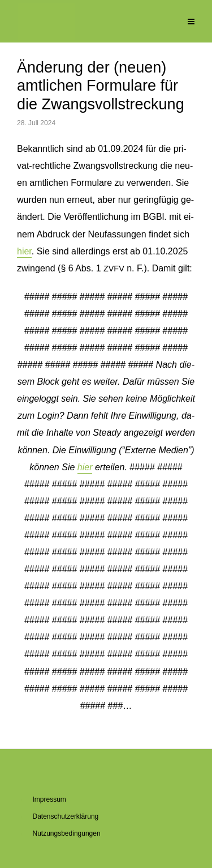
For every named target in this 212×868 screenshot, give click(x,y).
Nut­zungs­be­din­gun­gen (67, 833)
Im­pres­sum (49, 799)
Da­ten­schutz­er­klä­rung (66, 816)
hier (24, 251)
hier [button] (85, 467)
